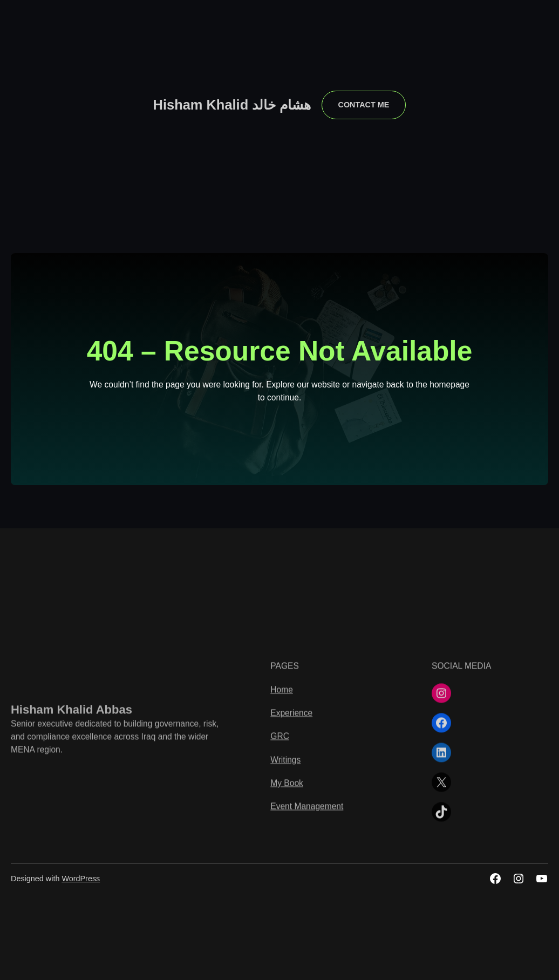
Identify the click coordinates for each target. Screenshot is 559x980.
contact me (364, 105)
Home (282, 782)
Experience (291, 805)
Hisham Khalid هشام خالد (232, 105)
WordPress (81, 879)
